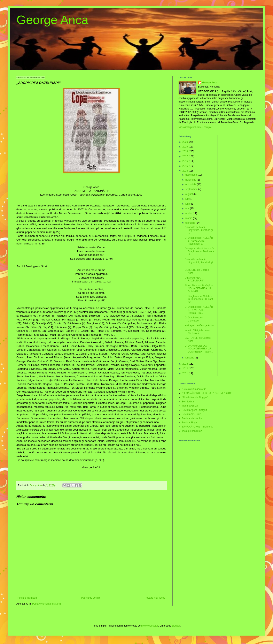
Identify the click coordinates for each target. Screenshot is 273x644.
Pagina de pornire (91, 598)
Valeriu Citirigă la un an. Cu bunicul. (198, 332)
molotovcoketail (150, 626)
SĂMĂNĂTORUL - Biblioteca (197, 427)
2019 (186, 147)
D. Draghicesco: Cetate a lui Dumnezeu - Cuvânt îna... (199, 299)
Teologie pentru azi (192, 431)
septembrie (192, 189)
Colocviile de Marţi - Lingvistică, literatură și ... (199, 230)
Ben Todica (188, 402)
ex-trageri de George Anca (199, 325)
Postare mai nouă (27, 598)
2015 (186, 166)
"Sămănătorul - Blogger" (195, 397)
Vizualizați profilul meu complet (196, 127)
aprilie (189, 213)
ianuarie (190, 358)
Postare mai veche (155, 598)
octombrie (191, 184)
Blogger (176, 626)
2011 (186, 373)
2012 (186, 369)
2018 (186, 151)
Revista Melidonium (192, 418)
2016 (186, 161)
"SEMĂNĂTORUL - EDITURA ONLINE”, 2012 (207, 393)
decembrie (191, 175)
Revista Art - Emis (191, 414)
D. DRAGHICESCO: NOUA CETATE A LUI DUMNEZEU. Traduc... (199, 349)
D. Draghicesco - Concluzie (194, 319)
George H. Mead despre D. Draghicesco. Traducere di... (200, 252)
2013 (186, 364)
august (189, 194)
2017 (186, 156)
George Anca (52, 20)
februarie (191, 223)
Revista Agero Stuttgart (194, 410)
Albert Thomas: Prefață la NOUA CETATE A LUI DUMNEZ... (199, 289)
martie (189, 218)
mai (188, 209)
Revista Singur (190, 423)
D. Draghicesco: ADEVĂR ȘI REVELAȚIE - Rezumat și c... (199, 241)
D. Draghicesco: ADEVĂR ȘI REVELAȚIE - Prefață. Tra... (199, 310)
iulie (188, 199)
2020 (186, 142)
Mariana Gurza (190, 406)
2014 (186, 171)
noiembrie (191, 180)
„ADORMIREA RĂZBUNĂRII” (194, 279)
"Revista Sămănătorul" (194, 389)
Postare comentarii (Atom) (46, 604)
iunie (188, 204)
